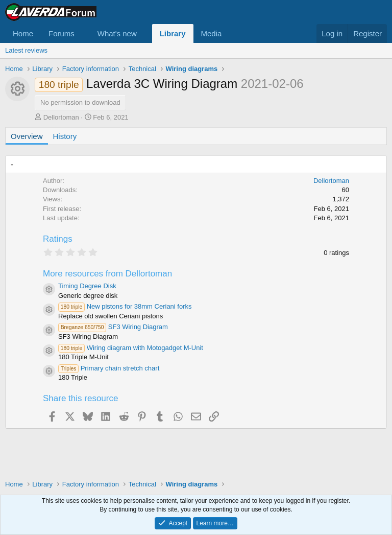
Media (212, 33)
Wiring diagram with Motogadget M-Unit (131, 348)
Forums (62, 33)
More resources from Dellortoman (107, 274)
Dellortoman (61, 117)
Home (23, 33)
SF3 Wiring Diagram (113, 327)
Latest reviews (26, 50)
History (65, 136)
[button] (83, 33)
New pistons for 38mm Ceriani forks (125, 306)
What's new (117, 33)
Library (173, 33)
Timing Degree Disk (87, 286)
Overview (27, 136)
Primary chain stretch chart (109, 368)
